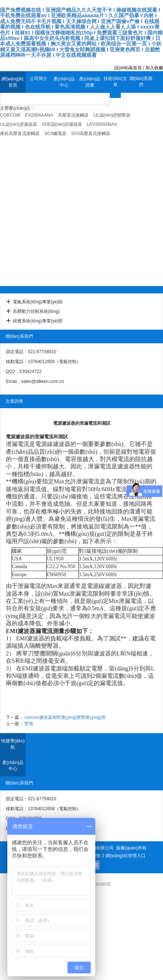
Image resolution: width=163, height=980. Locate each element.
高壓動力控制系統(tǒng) (36, 311)
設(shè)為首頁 (128, 68)
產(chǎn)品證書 (90, 82)
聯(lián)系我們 (141, 82)
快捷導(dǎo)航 (13, 744)
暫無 (29, 724)
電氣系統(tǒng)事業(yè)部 (38, 302)
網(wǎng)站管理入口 (125, 856)
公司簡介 (38, 78)
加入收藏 (154, 68)
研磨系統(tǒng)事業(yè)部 (38, 321)
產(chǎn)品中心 (64, 82)
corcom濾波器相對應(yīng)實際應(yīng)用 (65, 717)
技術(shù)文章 (115, 82)
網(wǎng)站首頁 (13, 82)
